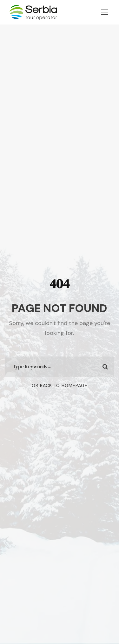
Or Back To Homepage (60, 385)
